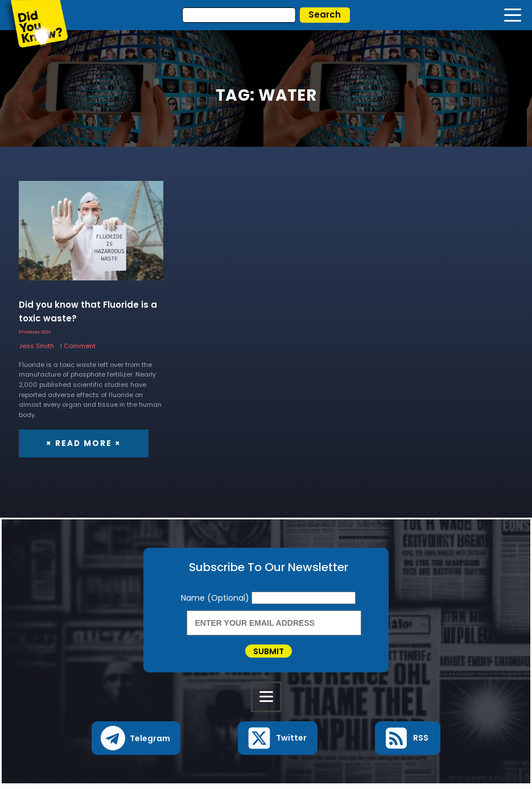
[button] (136, 742)
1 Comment (78, 346)
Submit (269, 653)
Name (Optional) (216, 598)
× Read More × (82, 443)
